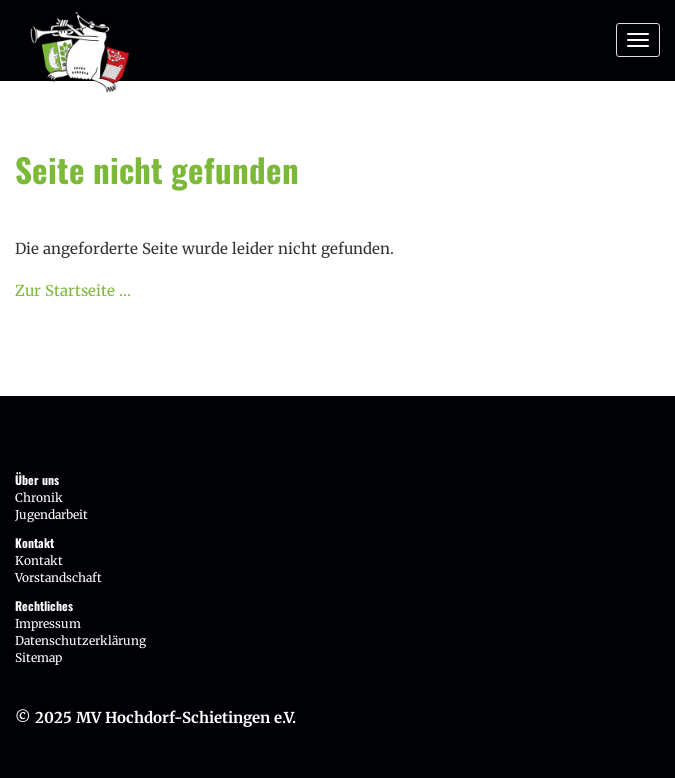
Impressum (48, 623)
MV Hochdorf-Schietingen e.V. (186, 717)
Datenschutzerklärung (80, 640)
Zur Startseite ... (73, 290)
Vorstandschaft (58, 577)
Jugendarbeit (51, 514)
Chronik (39, 497)
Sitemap (38, 657)
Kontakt (39, 560)
